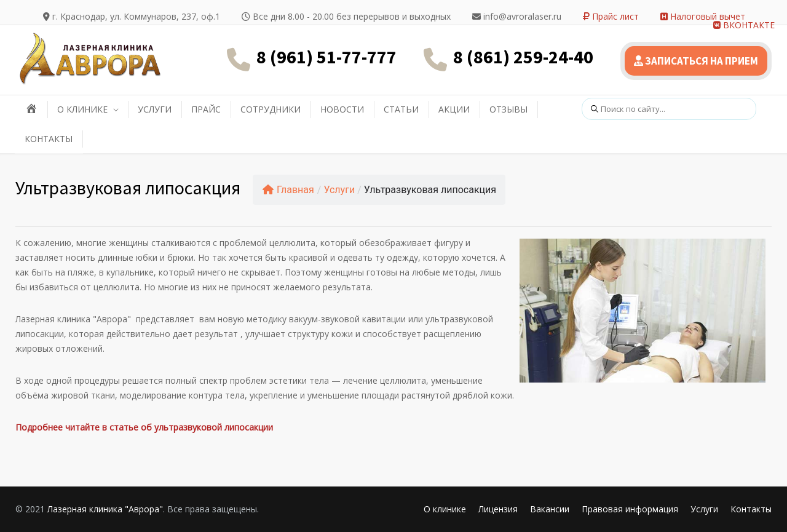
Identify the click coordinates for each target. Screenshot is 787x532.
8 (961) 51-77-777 (326, 57)
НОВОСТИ (342, 109)
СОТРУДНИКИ (271, 109)
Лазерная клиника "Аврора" (105, 509)
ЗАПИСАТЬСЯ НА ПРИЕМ (696, 61)
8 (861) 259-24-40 (523, 57)
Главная (288, 190)
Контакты (751, 509)
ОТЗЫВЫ (508, 109)
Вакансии (550, 509)
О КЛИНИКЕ (82, 109)
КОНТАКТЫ (49, 139)
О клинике (445, 509)
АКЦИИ (454, 109)
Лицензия (498, 509)
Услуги (339, 190)
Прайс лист (611, 16)
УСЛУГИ (155, 109)
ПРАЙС (206, 109)
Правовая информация (630, 509)
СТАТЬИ (401, 109)
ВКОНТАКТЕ (744, 25)
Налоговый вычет (703, 16)
